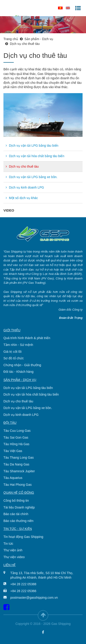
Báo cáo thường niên (18, 521)
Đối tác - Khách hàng (18, 372)
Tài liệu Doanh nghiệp (19, 507)
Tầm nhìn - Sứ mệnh (18, 345)
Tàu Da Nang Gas (16, 464)
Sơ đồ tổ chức (14, 358)
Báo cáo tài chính (16, 514)
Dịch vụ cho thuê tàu (22, 166)
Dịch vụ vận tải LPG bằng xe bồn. (32, 177)
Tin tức (8, 544)
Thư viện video (14, 557)
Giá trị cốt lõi (12, 352)
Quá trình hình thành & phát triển (27, 338)
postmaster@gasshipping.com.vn (34, 598)
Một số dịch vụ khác (22, 198)
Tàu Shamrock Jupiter (19, 471)
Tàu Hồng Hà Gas (16, 444)
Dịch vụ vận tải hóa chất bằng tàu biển (35, 156)
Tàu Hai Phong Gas (18, 485)
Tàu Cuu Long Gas (17, 431)
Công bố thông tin (16, 501)
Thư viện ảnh (13, 550)
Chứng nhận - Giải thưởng (22, 365)
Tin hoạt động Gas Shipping (23, 537)
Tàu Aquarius (13, 478)
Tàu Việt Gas (13, 451)
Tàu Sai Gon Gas (16, 437)
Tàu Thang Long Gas (19, 457)
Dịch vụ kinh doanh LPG (25, 187)
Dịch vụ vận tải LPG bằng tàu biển (32, 146)
